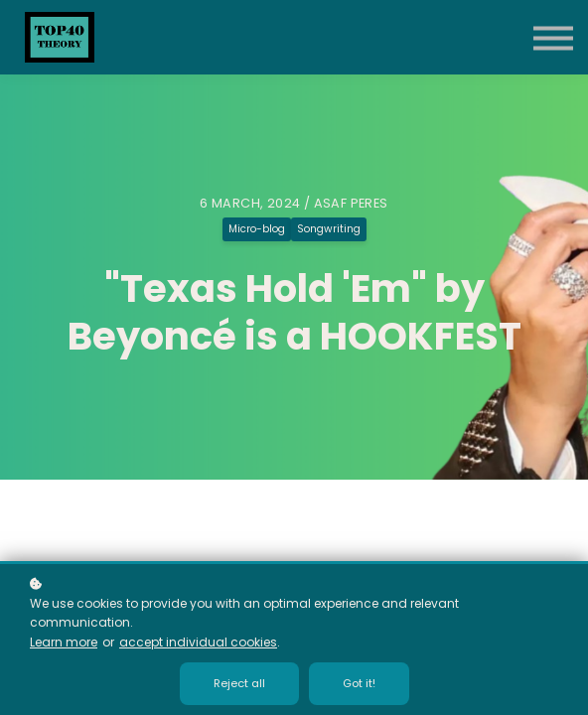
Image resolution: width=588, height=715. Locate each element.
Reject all (239, 683)
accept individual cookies (198, 642)
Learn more (64, 642)
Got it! (359, 683)
